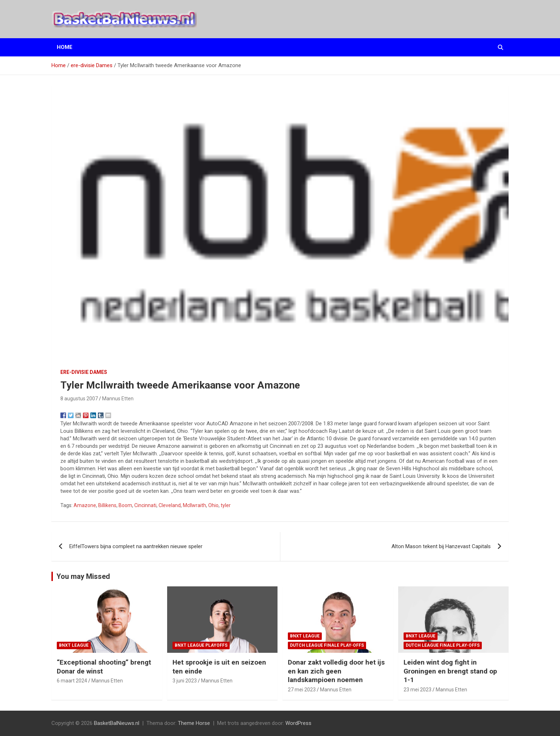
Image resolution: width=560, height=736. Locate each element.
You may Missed (83, 576)
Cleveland (170, 505)
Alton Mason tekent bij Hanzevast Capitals (441, 546)
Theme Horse (194, 723)
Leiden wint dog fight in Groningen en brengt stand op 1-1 (450, 671)
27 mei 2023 (302, 690)
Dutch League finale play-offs (327, 645)
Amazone (85, 505)
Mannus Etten (118, 399)
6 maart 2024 (72, 681)
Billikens (107, 505)
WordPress (298, 723)
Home (65, 47)
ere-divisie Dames (84, 372)
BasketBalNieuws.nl (117, 723)
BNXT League (74, 645)
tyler (226, 505)
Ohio (213, 505)
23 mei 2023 (417, 690)
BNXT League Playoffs (201, 645)
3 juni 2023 (185, 681)
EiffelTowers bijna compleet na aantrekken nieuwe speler (136, 546)
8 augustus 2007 (79, 399)
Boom (125, 505)
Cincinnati (145, 505)
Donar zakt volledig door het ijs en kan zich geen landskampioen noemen (336, 671)
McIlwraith (194, 505)
